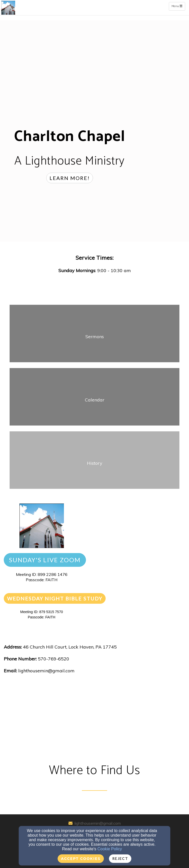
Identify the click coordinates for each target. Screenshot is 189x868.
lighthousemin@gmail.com (98, 823)
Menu (178, 6)
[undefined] (94, 336)
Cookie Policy (110, 849)
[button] (70, 178)
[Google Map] (94, 719)
